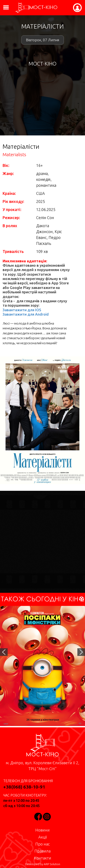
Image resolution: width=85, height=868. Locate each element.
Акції (43, 837)
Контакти (43, 858)
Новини (42, 830)
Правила (42, 851)
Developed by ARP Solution (43, 864)
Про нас (42, 844)
